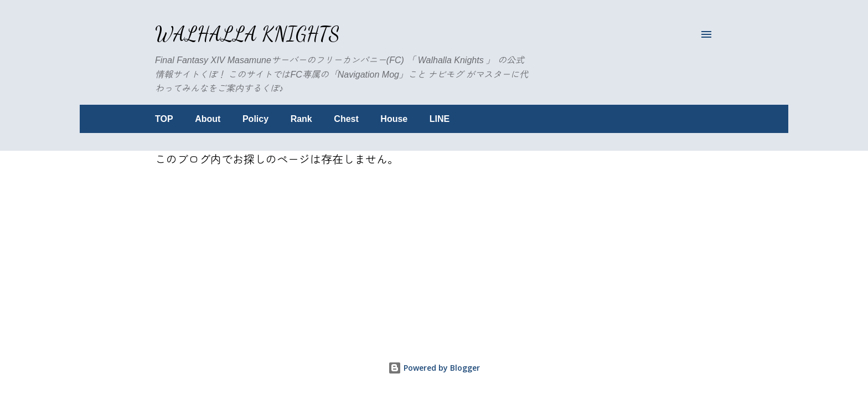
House (394, 119)
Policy (255, 119)
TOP (164, 119)
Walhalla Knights (247, 34)
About (208, 119)
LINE (440, 119)
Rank (301, 119)
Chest (346, 119)
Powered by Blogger (434, 368)
